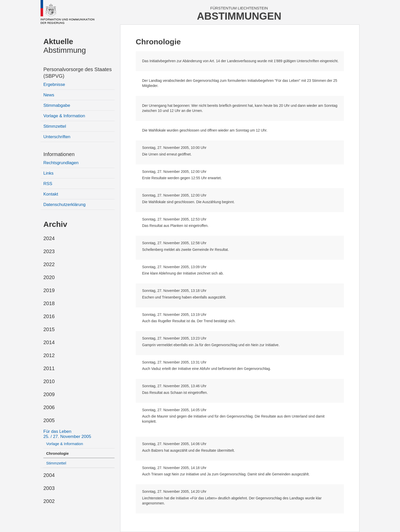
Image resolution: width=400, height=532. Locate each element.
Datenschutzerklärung (64, 205)
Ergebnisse (54, 85)
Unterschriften (57, 137)
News (49, 95)
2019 (49, 290)
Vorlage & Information (64, 116)
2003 (49, 488)
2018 (49, 303)
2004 (49, 475)
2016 (49, 316)
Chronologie (57, 453)
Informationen (59, 154)
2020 (49, 277)
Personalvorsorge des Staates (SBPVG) (78, 73)
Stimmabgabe (57, 105)
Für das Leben (67, 434)
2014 (49, 342)
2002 (49, 501)
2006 (49, 407)
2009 (49, 394)
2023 (49, 251)
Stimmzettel (55, 126)
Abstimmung (65, 46)
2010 (49, 381)
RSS (48, 184)
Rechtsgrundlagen (61, 163)
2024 (49, 238)
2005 (49, 420)
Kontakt (51, 194)
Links (48, 173)
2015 (49, 329)
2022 (49, 264)
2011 (49, 368)
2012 (49, 355)
